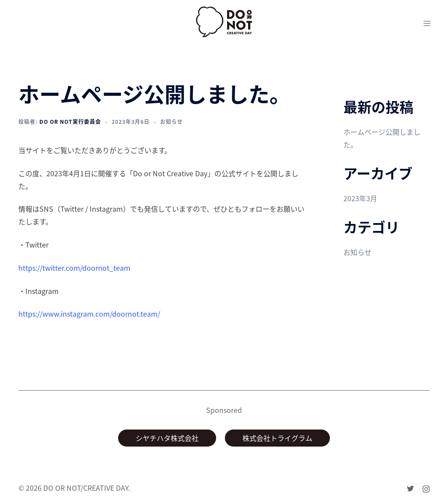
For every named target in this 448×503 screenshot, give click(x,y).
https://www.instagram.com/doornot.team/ (89, 314)
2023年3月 (360, 198)
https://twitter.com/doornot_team (74, 268)
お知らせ (171, 121)
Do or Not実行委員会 (70, 121)
